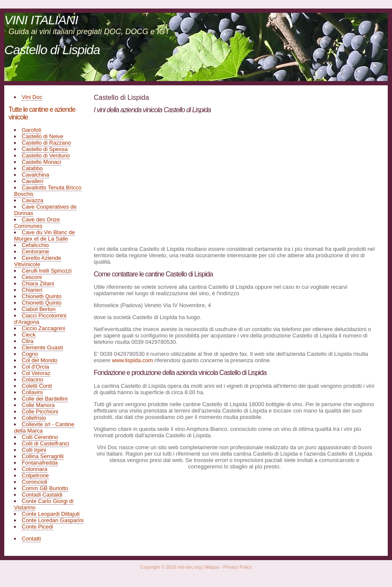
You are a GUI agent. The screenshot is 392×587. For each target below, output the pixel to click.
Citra (27, 341)
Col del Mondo (40, 360)
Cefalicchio (35, 245)
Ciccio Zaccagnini (43, 328)
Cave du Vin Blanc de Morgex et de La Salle (45, 235)
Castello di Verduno (46, 155)
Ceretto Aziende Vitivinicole (38, 261)
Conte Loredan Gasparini (53, 520)
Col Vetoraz (36, 373)
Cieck (29, 335)
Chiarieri (32, 290)
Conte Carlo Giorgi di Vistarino (44, 504)
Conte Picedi (37, 527)
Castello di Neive (43, 136)
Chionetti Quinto (42, 296)
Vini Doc (32, 97)
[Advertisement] (165, 179)
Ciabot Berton (39, 309)
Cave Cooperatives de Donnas (45, 210)
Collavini (32, 392)
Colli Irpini (34, 450)
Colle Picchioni (40, 411)
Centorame (35, 251)
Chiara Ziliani (38, 283)
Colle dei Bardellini (45, 399)
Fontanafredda (40, 463)
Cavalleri (33, 181)
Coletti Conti (37, 386)
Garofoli (32, 130)
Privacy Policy (238, 567)
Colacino (33, 379)
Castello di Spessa (45, 149)
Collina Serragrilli (43, 456)
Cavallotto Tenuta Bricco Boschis (48, 191)
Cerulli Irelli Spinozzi (47, 271)
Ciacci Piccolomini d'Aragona (40, 319)
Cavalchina (35, 175)
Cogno (30, 354)
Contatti (31, 539)
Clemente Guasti (42, 347)
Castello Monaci (42, 162)
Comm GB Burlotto (45, 488)
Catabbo (32, 168)
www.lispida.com (133, 360)
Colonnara (35, 469)
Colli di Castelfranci (45, 443)
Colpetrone (35, 475)
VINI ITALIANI (41, 20)
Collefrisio (34, 418)
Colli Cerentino (40, 437)
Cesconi (32, 277)
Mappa (212, 567)
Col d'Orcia (35, 367)
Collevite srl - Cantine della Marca (44, 427)
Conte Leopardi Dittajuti (51, 514)
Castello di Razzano (46, 143)
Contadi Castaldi (42, 495)
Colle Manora (38, 405)
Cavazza (33, 200)
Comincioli (35, 482)
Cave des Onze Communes (37, 223)
